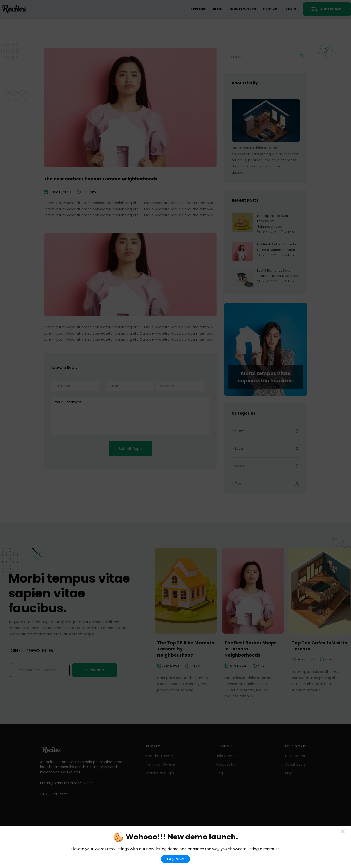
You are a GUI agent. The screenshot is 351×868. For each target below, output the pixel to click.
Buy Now (176, 859)
